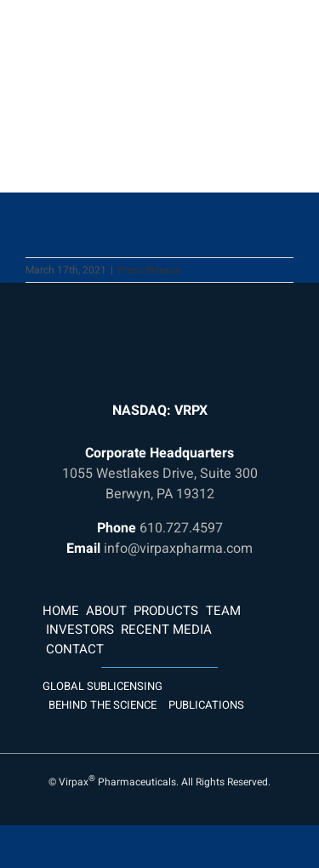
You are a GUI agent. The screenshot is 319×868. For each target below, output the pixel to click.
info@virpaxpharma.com (178, 549)
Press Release (149, 270)
